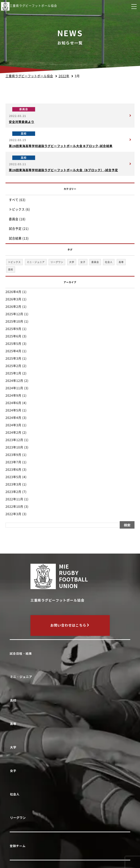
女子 (14, 771)
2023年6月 (13, 470)
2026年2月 (13, 307)
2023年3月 (13, 484)
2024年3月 (13, 425)
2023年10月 (14, 447)
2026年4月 (13, 292)
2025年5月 (13, 344)
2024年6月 (13, 403)
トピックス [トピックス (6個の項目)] (14, 262)
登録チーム (18, 846)
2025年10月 (14, 321)
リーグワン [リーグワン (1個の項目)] (57, 262)
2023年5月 (13, 477)
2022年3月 (13, 514)
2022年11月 (14, 499)
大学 (14, 747)
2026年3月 (13, 299)
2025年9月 (13, 329)
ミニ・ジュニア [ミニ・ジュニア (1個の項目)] (36, 262)
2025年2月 (13, 366)
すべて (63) (17, 200)
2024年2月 (13, 433)
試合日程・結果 (21, 654)
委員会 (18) (17, 219)
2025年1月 (13, 373)
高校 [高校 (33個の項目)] (11, 269)
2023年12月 (14, 440)
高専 (14, 724)
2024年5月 (13, 410)
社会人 (15, 794)
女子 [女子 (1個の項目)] (83, 262)
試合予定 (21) (19, 229)
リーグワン (19, 818)
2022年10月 (14, 507)
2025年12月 (14, 314)
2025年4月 (13, 351)
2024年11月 (14, 388)
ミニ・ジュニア (22, 677)
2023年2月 (13, 492)
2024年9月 (13, 395)
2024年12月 (14, 381)
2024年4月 (13, 418)
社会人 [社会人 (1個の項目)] (109, 262)
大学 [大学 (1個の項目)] (72, 262)
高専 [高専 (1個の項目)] (121, 262)
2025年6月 (13, 336)
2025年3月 (13, 358)
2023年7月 (13, 462)
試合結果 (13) (19, 238)
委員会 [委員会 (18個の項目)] (95, 262)
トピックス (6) (19, 209)
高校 (14, 700)
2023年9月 (13, 455)
